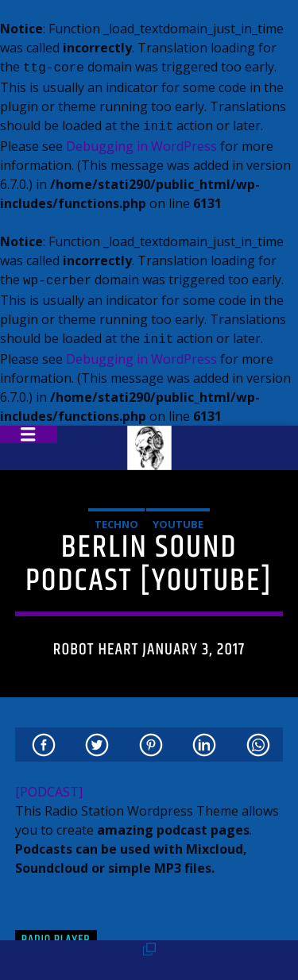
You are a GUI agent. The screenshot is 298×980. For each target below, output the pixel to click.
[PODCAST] (49, 785)
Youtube (178, 518)
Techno (116, 518)
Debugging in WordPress (141, 143)
